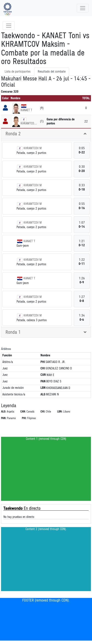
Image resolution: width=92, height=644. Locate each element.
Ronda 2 (13, 134)
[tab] (46, 134)
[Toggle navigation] (83, 8)
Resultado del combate (52, 72)
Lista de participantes (18, 72)
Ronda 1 (13, 332)
